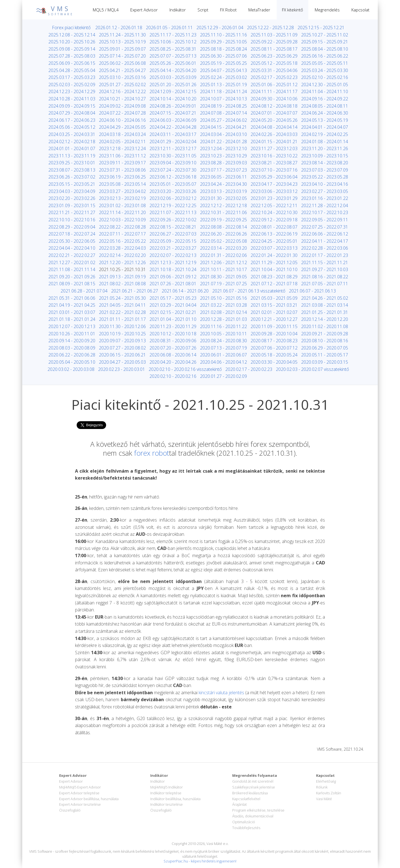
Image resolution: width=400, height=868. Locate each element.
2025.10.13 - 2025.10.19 (122, 42)
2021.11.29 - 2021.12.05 (274, 262)
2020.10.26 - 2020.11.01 (72, 334)
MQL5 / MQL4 (106, 10)
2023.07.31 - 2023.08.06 (122, 170)
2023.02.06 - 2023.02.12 (173, 198)
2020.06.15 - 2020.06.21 (122, 355)
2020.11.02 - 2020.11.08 (325, 326)
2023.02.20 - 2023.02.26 (72, 198)
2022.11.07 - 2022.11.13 (173, 212)
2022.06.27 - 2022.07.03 (173, 234)
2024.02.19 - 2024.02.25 (325, 134)
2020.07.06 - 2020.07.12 (274, 348)
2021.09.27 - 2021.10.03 (325, 269)
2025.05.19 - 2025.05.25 (223, 63)
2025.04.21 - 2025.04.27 (122, 70)
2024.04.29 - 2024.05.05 (122, 127)
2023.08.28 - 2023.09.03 (223, 163)
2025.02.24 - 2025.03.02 (223, 77)
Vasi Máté (324, 799)
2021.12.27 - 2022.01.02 (72, 262)
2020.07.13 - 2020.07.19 (223, 348)
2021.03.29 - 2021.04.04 (173, 305)
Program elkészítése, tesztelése (258, 810)
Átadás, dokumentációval (253, 816)
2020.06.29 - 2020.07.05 (325, 348)
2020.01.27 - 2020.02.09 (223, 376)
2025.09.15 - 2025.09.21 (325, 42)
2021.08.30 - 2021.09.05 (223, 277)
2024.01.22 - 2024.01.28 (223, 142)
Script (203, 10)
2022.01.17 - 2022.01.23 (325, 255)
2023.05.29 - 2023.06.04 (274, 177)
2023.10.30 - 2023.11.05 (173, 156)
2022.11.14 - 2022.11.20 (122, 212)
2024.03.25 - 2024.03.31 (72, 134)
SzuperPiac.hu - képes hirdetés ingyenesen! (200, 861)
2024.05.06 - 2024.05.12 (72, 127)
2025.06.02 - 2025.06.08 (122, 63)
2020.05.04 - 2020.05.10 (72, 362)
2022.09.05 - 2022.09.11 (325, 220)
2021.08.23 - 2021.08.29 (274, 277)
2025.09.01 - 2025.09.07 (122, 49)
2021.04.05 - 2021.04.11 (122, 305)
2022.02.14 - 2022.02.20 (122, 255)
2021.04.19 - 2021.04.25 (72, 305)
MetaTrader (259, 10)
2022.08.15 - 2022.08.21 (173, 227)
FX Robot (228, 10)
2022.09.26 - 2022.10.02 (173, 220)
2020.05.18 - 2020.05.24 (274, 355)
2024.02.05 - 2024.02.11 (122, 142)
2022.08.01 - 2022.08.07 (274, 227)
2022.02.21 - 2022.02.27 (72, 255)
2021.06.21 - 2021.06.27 (135, 291)
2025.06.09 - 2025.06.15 (72, 63)
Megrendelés (327, 10)
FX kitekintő (292, 10)
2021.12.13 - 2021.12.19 (173, 262)
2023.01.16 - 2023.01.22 (325, 198)
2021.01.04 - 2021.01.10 (173, 319)
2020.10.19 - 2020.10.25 (122, 334)
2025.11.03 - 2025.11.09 (274, 35)
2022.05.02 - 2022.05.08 (223, 241)
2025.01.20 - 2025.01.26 (173, 85)
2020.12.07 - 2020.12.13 (72, 326)
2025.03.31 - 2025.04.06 (274, 70)
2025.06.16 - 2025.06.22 (325, 56)
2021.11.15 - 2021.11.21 (325, 262)
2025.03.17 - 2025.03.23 (72, 77)
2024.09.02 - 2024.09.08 (122, 106)
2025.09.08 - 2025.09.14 (72, 49)
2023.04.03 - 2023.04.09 (72, 191)
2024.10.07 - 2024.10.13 (223, 99)
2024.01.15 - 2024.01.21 (274, 142)
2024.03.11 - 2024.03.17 (173, 134)
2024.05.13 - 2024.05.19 (325, 120)
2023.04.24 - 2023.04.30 (223, 184)
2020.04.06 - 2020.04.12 (223, 362)
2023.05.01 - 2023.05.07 (173, 184)
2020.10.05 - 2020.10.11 (223, 334)
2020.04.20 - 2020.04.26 (173, 362)
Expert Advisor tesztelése (80, 804)
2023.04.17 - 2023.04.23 (274, 184)
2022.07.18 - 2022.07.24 (72, 234)
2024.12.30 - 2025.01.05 (325, 85)
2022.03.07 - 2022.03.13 (274, 248)
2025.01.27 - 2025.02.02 (122, 85)
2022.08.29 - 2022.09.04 (72, 227)
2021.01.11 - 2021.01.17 (122, 319)
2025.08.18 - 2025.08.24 (223, 49)
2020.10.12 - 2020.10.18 (173, 334)
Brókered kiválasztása (250, 793)
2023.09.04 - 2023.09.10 (173, 163)
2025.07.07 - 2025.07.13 (173, 56)
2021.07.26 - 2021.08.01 (173, 284)
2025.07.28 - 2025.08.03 (72, 56)
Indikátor (178, 10)
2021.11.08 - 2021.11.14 (72, 269)
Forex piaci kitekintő (71, 28)
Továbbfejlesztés (246, 828)
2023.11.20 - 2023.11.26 (325, 148)
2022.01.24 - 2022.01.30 (274, 255)
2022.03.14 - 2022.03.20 (223, 248)
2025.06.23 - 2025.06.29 (274, 56)
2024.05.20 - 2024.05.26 (274, 120)
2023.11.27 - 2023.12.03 (274, 148)
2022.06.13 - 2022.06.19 (274, 234)
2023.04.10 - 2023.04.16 (325, 184)
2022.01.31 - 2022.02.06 (223, 255)
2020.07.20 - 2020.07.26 (173, 348)
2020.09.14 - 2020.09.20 (72, 341)
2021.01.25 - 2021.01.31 (325, 312)
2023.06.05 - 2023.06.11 (223, 177)
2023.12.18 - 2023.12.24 (122, 148)
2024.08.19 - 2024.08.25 (223, 106)
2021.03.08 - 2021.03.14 (325, 305)
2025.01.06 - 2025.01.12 (274, 85)
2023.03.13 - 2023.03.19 (223, 191)
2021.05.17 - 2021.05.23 (173, 298)
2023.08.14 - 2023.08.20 (325, 163)
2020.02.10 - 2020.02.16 (173, 376)
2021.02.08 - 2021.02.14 (223, 312)
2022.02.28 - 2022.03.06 (325, 248)
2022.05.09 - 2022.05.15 (173, 241)
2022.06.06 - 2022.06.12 (325, 234)
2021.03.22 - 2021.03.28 (223, 305)
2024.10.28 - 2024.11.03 (72, 99)
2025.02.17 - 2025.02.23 (274, 77)
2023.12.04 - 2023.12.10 (223, 148)
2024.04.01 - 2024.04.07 (325, 127)
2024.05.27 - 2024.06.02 (223, 120)
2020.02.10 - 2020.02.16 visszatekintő (185, 369)
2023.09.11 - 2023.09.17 (122, 163)
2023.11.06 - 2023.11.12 (122, 156)
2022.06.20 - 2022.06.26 (223, 234)
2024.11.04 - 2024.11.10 (325, 91)
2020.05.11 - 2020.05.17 (325, 355)
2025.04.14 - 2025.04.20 (173, 70)
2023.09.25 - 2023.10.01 (72, 163)
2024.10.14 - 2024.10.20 (173, 99)
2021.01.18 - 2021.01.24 (72, 319)
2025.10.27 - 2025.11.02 (325, 35)
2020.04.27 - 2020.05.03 (122, 362)
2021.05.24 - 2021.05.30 (122, 298)
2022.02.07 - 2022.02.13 (173, 255)
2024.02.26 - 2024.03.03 (274, 134)
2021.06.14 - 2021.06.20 (185, 291)
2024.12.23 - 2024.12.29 (72, 91)
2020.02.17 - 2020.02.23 (249, 369)
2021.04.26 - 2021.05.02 (325, 298)
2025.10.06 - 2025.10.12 (173, 42)
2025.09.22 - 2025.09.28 (274, 42)
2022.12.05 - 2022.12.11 (274, 205)
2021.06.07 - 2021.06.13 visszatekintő (249, 291)
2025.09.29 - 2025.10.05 (223, 42)
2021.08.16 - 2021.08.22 (325, 277)
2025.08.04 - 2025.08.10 (325, 49)
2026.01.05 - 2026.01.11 (169, 28)
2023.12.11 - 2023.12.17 (173, 148)
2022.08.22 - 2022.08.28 (122, 227)
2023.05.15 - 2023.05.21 (72, 184)
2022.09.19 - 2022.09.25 (223, 220)
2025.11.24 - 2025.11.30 (122, 35)
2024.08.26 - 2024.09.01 (173, 106)
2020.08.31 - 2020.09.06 (173, 341)
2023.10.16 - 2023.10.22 (274, 156)
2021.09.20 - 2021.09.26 (72, 277)
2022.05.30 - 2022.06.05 (72, 241)
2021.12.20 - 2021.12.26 (122, 262)
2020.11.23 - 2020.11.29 (173, 326)
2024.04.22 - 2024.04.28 (173, 127)
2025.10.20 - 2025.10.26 (72, 42)
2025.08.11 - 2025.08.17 (274, 49)
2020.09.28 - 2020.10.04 (274, 334)
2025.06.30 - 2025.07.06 (223, 56)
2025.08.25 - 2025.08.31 (173, 49)
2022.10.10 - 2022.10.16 (72, 220)
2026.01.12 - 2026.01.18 (119, 28)
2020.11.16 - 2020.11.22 (223, 326)
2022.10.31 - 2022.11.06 (223, 212)
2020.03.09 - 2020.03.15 (325, 362)
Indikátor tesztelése (167, 804)
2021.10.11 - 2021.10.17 (223, 269)
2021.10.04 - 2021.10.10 (274, 269)
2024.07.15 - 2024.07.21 (173, 113)
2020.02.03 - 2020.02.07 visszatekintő (312, 369)
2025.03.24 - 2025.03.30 (325, 70)
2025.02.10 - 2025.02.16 (325, 77)
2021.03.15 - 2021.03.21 (274, 305)
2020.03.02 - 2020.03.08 (71, 369)
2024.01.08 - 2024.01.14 (325, 142)
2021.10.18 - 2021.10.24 (173, 269)
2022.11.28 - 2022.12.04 (325, 205)
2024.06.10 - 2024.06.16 (122, 120)
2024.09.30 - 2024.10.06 (274, 99)
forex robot (152, 453)
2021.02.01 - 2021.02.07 (274, 312)
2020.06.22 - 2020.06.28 (72, 355)
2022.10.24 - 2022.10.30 (274, 212)
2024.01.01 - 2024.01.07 (72, 148)
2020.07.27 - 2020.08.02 (122, 348)
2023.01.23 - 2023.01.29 (274, 198)
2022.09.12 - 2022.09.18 (274, 220)
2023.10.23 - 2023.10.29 (223, 156)
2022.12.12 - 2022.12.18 (223, 205)
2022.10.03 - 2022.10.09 (122, 220)
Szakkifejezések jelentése (254, 787)
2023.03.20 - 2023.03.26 (173, 191)
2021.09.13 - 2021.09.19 (122, 277)
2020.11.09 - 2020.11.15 (274, 326)
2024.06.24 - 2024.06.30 (325, 113)
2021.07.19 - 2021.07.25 (223, 284)
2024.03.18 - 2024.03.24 (122, 134)
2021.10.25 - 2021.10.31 (122, 269)
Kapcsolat (360, 10)
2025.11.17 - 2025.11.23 (173, 35)
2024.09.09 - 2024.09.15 (72, 106)
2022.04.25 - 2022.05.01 (274, 241)
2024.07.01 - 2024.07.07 (274, 113)
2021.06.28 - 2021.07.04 (84, 291)
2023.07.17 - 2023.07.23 (223, 170)
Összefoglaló (70, 810)
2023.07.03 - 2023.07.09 (325, 170)
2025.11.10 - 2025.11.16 (223, 35)
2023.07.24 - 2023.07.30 (173, 170)
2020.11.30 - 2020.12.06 (122, 326)
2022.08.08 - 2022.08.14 (223, 227)
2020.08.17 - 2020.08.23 (274, 341)
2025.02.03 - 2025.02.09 (72, 85)
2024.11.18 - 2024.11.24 (223, 91)
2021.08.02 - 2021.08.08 (122, 284)
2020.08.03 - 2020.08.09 (72, 348)
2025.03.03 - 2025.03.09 (173, 77)
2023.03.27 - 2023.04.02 (122, 191)
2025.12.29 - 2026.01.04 (220, 28)
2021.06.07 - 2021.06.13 (312, 291)
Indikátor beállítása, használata (175, 799)
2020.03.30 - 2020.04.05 (274, 362)
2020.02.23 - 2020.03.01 (122, 369)
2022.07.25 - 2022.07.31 (325, 227)
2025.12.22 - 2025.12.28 (270, 28)
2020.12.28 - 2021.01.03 (223, 319)
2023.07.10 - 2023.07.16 (274, 170)
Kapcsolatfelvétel (246, 799)
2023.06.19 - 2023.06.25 (122, 177)
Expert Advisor (144, 10)
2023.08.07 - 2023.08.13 (72, 170)
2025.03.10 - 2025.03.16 (122, 77)
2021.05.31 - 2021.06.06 (72, 298)
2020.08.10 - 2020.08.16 (325, 341)
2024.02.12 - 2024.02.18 (72, 142)
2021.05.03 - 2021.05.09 (274, 298)
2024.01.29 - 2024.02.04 (173, 142)
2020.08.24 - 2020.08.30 (223, 341)
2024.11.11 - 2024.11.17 (274, 91)
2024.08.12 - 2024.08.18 (274, 106)
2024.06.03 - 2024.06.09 (173, 120)
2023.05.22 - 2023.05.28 (325, 177)
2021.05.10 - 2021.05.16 (223, 298)
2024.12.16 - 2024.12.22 (122, 91)
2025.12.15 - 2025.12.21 (321, 28)
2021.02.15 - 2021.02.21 (173, 312)
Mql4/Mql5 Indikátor (167, 787)
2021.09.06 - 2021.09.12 (173, 277)
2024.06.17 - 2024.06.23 (72, 120)
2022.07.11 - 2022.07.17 (122, 234)
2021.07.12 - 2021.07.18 (274, 284)
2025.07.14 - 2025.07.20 (122, 56)
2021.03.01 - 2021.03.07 (72, 312)
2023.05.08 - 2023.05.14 (122, 184)
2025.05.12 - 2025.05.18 (274, 63)
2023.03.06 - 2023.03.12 (274, 191)
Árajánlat (239, 804)
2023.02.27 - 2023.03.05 (325, 191)
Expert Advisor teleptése (79, 793)
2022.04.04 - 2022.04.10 (72, 248)
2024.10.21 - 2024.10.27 (122, 99)
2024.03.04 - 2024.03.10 (223, 134)
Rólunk (322, 787)
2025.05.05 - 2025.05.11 (325, 63)
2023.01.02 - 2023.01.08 (122, 205)
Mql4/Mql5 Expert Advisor (80, 787)
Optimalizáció (244, 822)
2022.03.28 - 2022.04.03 (122, 248)
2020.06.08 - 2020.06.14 (173, 355)
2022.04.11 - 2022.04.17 (325, 241)
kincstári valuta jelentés (221, 693)
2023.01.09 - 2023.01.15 (72, 205)
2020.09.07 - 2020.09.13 (122, 341)
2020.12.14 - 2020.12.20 (325, 319)
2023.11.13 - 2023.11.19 (72, 156)
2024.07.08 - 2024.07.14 (223, 113)
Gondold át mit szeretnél (253, 781)
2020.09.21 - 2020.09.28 (325, 334)
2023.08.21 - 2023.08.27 (274, 163)
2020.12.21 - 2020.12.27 (274, 319)
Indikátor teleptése (166, 793)
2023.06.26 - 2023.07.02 (72, 177)
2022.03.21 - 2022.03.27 (173, 248)
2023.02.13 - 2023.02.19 (122, 198)
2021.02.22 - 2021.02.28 (122, 312)
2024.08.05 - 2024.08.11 (325, 106)
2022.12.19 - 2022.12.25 (173, 205)
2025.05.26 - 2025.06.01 (173, 63)
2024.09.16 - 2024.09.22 (325, 99)
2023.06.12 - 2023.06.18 (173, 177)
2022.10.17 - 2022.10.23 (325, 212)
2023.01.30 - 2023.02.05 (223, 198)
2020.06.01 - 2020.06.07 (223, 355)
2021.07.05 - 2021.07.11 (325, 284)
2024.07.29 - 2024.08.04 (72, 113)
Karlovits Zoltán (329, 793)
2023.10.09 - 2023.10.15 (325, 156)
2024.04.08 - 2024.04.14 (274, 127)
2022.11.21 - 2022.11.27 (72, 212)
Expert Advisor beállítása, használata (89, 799)
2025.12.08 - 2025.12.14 (72, 35)
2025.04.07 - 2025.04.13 (223, 70)
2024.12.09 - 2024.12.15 (173, 91)
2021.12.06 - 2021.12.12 (223, 262)
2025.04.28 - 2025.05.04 (72, 70)
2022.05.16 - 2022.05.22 (122, 241)
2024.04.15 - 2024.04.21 (223, 127)
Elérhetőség (326, 781)
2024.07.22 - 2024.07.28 (122, 113)
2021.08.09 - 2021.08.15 (72, 284)
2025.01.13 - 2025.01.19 (223, 85)
